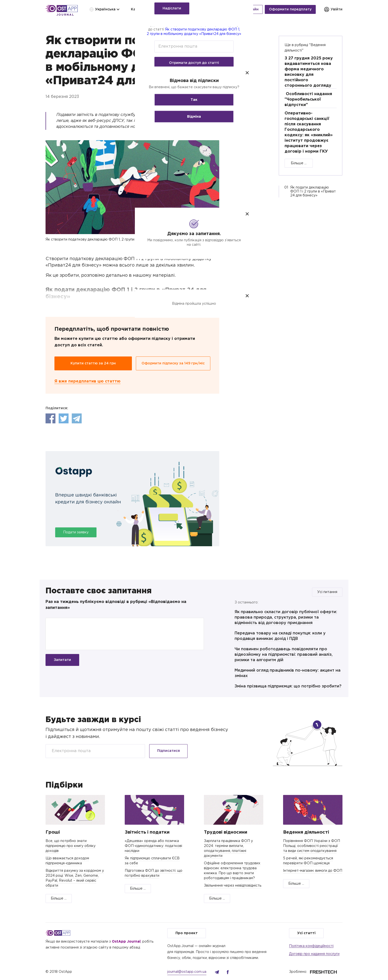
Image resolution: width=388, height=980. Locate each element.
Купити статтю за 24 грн (93, 363)
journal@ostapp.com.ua (187, 972)
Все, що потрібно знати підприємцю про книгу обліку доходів (71, 846)
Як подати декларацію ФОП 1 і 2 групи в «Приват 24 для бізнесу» (313, 191)
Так (194, 100)
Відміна (194, 117)
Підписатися (169, 751)
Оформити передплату (290, 9)
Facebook (50, 418)
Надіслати (172, 8)
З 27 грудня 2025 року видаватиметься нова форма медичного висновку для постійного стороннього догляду (309, 72)
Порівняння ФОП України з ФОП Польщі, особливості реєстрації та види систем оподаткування (312, 846)
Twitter (64, 418)
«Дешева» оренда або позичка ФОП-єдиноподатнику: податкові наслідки (153, 846)
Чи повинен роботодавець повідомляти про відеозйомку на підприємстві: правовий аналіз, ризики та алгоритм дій (284, 655)
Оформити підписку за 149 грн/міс (173, 363)
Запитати (62, 660)
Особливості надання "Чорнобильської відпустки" (308, 99)
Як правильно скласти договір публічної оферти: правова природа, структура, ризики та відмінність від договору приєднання (286, 617)
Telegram (77, 418)
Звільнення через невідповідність (233, 886)
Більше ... (299, 163)
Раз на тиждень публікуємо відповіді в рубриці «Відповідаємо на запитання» (116, 605)
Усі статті (306, 933)
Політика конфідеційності (311, 946)
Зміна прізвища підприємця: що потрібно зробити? (288, 686)
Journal (65, 15)
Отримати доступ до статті (194, 63)
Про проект (187, 933)
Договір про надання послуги (314, 954)
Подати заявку (76, 532)
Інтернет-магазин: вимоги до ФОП (313, 871)
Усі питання (327, 592)
